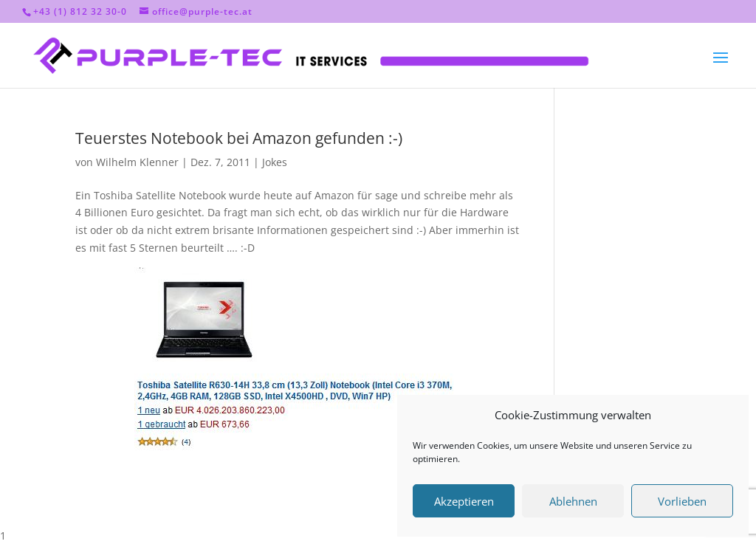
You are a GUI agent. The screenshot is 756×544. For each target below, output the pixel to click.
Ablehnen (573, 501)
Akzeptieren (464, 501)
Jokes (275, 162)
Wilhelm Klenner (137, 162)
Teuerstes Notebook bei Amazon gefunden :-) (239, 138)
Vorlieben (682, 501)
